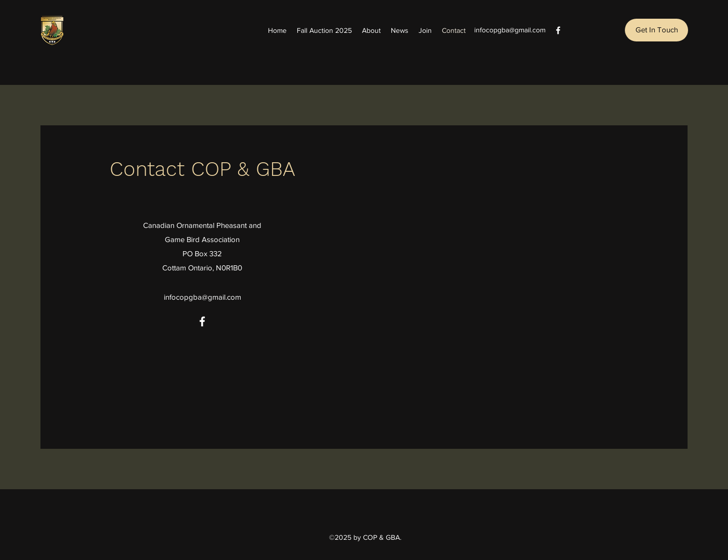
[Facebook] (558, 30)
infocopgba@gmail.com (510, 30)
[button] (656, 30)
